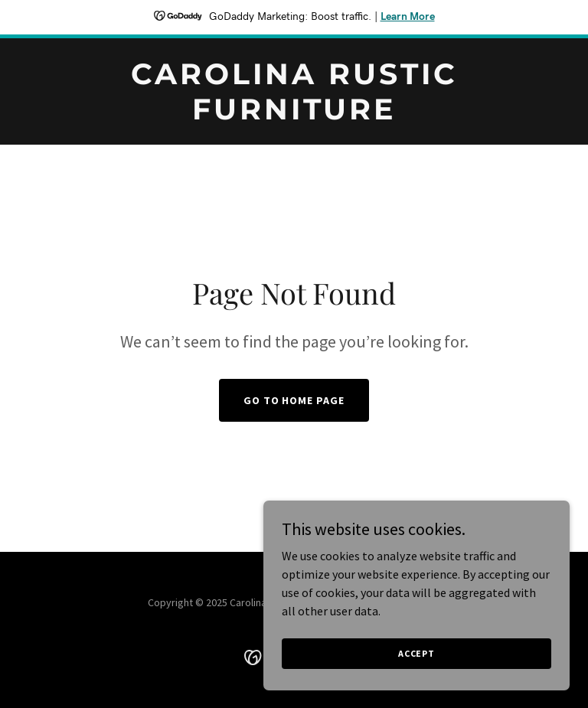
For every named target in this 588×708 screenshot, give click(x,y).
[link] (294, 115)
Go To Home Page (294, 400)
